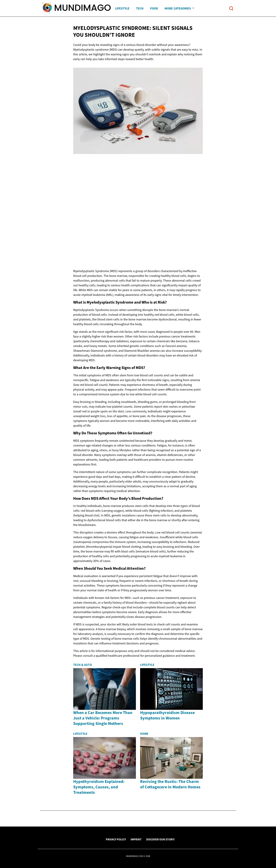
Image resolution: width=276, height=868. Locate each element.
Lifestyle (122, 8)
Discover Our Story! (160, 839)
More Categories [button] (178, 8)
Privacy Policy (116, 839)
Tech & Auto (83, 665)
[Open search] (231, 8)
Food (154, 8)
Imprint (136, 839)
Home (144, 734)
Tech (140, 8)
